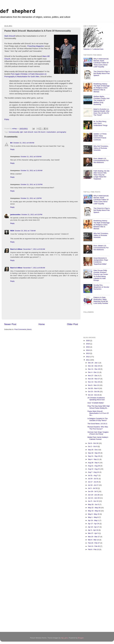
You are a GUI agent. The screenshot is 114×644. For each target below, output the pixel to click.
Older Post (72, 324)
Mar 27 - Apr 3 (93, 533)
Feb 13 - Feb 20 (94, 546)
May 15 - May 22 (94, 511)
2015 (88, 347)
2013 (88, 353)
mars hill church (40, 132)
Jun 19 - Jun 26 (94, 495)
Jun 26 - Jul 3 (93, 491)
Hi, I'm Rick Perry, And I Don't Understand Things (100, 123)
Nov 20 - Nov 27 (94, 379)
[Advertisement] (93, 592)
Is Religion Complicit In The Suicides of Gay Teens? (98, 419)
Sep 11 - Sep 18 (94, 456)
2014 (88, 350)
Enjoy (7, 119)
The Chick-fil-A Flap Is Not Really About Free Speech (102, 73)
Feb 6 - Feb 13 (94, 549)
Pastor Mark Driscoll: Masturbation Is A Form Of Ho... (98, 413)
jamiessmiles (15, 215)
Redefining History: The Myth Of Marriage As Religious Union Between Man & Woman (101, 88)
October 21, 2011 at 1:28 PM (31, 198)
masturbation (51, 132)
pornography (62, 132)
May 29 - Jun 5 (94, 504)
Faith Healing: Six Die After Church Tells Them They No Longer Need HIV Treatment (101, 175)
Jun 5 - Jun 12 (93, 501)
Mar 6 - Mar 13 (94, 540)
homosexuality (14, 132)
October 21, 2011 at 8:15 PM (32, 215)
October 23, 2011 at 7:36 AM (25, 231)
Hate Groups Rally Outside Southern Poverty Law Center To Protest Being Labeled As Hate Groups (101, 275)
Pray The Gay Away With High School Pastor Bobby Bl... (99, 407)
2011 (88, 360)
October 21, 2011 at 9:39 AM (31, 157)
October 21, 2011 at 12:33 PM (31, 184)
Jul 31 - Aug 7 (93, 475)
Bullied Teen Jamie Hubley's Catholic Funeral (98, 438)
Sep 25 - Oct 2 (94, 450)
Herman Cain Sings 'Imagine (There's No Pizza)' (98, 433)
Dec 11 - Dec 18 (94, 369)
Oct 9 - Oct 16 (93, 443)
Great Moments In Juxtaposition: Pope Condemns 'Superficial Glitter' (101, 261)
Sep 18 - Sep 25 (94, 453)
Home (42, 324)
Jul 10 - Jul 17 (93, 485)
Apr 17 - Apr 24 (94, 524)
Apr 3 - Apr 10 (93, 530)
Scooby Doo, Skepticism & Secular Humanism (101, 287)
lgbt (22, 132)
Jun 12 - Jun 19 (94, 498)
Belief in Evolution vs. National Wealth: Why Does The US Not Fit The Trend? (101, 112)
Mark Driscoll (10, 36)
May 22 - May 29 (94, 508)
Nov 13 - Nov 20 (94, 382)
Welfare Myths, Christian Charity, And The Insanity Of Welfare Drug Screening (101, 100)
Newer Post (10, 324)
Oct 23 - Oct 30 (94, 392)
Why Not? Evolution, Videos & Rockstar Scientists (101, 148)
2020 (88, 341)
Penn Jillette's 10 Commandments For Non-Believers (101, 160)
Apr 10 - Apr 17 (94, 527)
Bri (11, 143)
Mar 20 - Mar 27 (94, 537)
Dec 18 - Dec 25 (94, 366)
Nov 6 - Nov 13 (94, 385)
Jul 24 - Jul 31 (93, 479)
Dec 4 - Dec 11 (94, 372)
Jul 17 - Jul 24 (93, 482)
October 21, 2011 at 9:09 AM (24, 143)
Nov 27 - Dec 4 (94, 376)
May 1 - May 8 (93, 517)
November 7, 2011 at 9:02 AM (34, 249)
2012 (88, 357)
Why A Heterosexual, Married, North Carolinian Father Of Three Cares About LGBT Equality (101, 63)
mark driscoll (28, 132)
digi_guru (64, 638)
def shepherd (18, 12)
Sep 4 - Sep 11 (94, 459)
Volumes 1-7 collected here (93, 49)
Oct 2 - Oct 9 (93, 446)
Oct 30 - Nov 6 (94, 388)
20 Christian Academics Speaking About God (96, 399)
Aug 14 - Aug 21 (94, 469)
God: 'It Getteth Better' (96, 403)
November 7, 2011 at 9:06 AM (34, 268)
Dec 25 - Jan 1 (94, 363)
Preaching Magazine (36, 46)
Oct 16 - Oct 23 (94, 395)
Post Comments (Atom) (23, 329)
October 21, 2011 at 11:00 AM (31, 171)
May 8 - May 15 (94, 514)
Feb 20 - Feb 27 (94, 543)
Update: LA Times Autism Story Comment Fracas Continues (100, 137)
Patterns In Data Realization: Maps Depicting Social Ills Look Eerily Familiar (101, 300)
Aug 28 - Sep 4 (94, 463)
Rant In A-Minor (16, 249)
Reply (12, 149)
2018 (88, 344)
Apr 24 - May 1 (94, 520)
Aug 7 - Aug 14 (94, 472)
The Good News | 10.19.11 (97, 424)
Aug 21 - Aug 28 (94, 466)
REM (12, 231)
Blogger (81, 638)
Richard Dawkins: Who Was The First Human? (98, 428)
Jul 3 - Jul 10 (93, 488)
